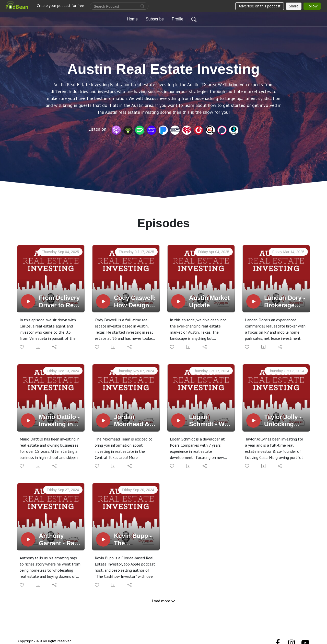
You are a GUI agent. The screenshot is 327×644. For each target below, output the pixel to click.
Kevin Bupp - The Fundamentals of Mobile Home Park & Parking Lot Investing (135, 540)
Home (132, 19)
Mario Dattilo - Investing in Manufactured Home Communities (59, 421)
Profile (177, 19)
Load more (163, 601)
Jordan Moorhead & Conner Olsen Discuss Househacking (135, 421)
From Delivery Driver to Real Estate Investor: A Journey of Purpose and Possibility (59, 302)
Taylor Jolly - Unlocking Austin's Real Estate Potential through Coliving (283, 421)
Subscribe (155, 19)
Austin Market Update (209, 301)
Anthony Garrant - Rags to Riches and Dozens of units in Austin (60, 540)
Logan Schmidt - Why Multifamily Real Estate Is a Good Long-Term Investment (210, 421)
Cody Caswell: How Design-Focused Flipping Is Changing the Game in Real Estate (135, 302)
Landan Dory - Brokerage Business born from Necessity (285, 302)
